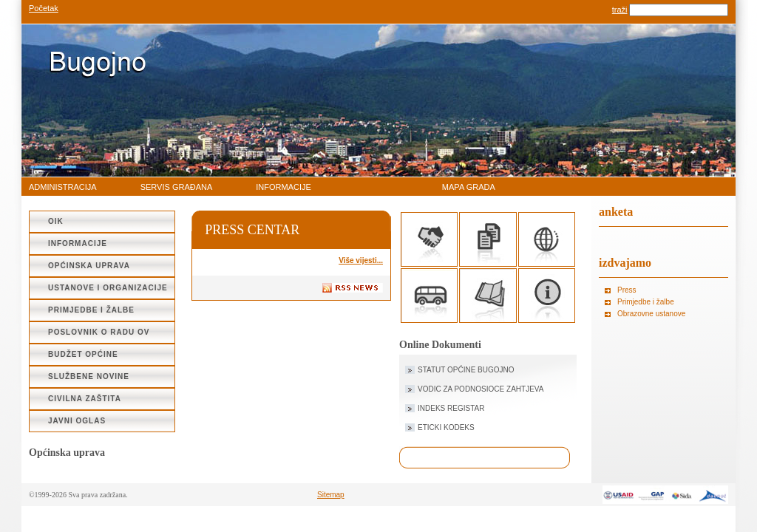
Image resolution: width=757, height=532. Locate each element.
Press (627, 290)
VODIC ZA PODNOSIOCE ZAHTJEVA (481, 389)
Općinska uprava (89, 266)
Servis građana (177, 187)
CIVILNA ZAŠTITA (85, 399)
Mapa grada (469, 187)
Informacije (284, 187)
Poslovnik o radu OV (99, 332)
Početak (44, 8)
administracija (63, 187)
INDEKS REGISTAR (451, 408)
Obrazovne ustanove (651, 314)
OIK (56, 221)
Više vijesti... (361, 260)
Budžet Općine (83, 354)
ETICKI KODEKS (446, 427)
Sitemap (331, 495)
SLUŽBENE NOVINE (89, 376)
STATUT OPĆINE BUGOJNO (466, 370)
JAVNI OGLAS (77, 421)
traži (620, 10)
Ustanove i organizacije (108, 288)
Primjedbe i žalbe (91, 310)
